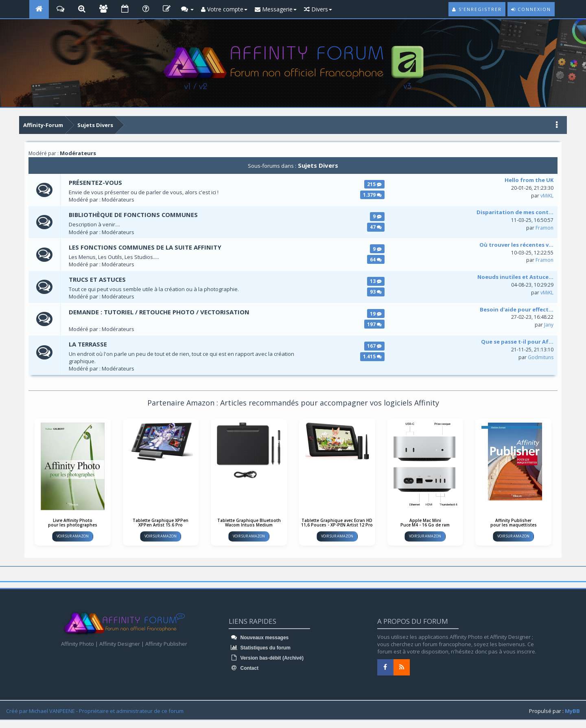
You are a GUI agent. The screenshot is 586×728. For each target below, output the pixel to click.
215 (374, 184)
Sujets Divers (95, 125)
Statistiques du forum (260, 648)
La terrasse (88, 344)
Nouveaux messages (259, 638)
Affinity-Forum (43, 125)
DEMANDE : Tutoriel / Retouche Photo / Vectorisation (160, 312)
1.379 (372, 195)
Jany (549, 325)
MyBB (572, 711)
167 (374, 346)
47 (376, 227)
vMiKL (547, 196)
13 (376, 281)
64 (376, 259)
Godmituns (541, 357)
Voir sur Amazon (73, 536)
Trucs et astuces (98, 280)
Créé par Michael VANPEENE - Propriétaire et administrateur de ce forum (95, 711)
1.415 (372, 357)
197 (374, 324)
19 (376, 314)
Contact (244, 669)
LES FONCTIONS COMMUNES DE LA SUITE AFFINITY (145, 247)
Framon (544, 228)
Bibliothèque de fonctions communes (134, 215)
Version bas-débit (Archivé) (266, 658)
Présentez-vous (95, 182)
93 (376, 292)
